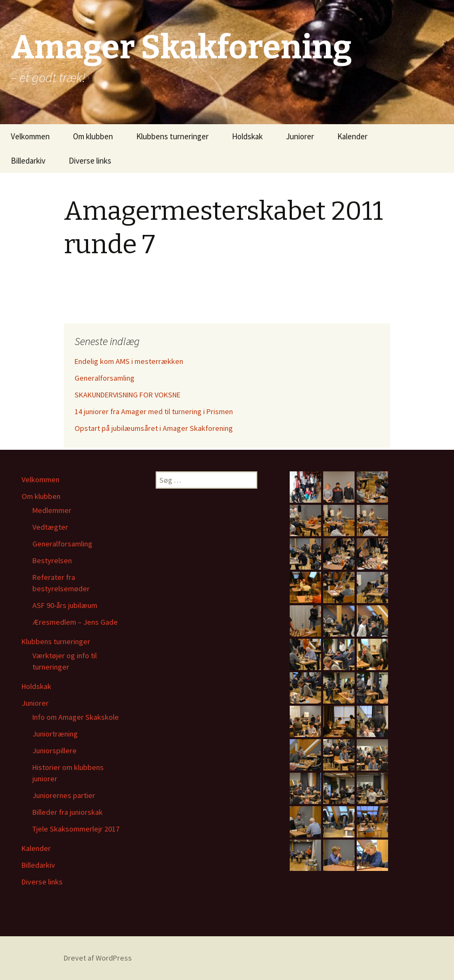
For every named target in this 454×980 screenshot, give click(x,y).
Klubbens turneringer (172, 136)
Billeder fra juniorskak (68, 812)
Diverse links (90, 161)
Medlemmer (52, 510)
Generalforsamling (105, 378)
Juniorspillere (55, 751)
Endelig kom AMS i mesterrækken (129, 361)
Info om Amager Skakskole (76, 717)
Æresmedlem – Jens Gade (75, 622)
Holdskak (247, 136)
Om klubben (93, 136)
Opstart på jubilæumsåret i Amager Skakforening (154, 428)
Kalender (352, 136)
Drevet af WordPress (98, 958)
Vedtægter (50, 527)
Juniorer (300, 136)
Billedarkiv (28, 161)
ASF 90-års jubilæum (65, 605)
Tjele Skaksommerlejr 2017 (76, 829)
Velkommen (30, 136)
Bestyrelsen (52, 560)
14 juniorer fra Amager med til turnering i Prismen (154, 411)
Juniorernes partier (64, 795)
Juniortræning (55, 734)
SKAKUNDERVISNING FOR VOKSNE (128, 395)
